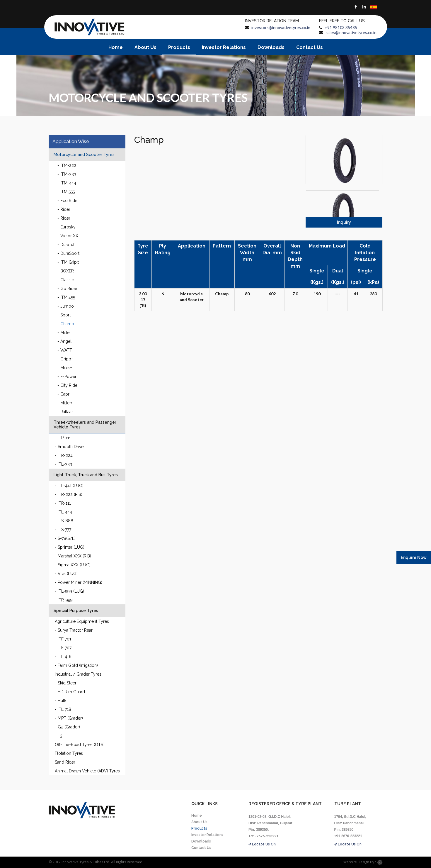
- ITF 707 (63, 648)
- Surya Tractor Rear (74, 630)
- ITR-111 (63, 438)
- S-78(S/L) (65, 538)
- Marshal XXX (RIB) (73, 556)
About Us (145, 47)
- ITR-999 (64, 600)
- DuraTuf (66, 245)
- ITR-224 (64, 455)
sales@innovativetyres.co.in (351, 32)
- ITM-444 (67, 183)
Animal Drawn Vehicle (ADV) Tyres (87, 771)
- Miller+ (65, 403)
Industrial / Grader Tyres (78, 674)
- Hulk (61, 701)
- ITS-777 (63, 530)
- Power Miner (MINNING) (79, 582)
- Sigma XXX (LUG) (73, 565)
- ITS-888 (64, 521)
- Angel (64, 341)
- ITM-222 (67, 165)
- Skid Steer (66, 683)
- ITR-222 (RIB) (69, 494)
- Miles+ (65, 368)
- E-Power (67, 377)
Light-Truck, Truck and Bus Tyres (86, 475)
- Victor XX (68, 236)
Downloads (271, 47)
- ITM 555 (66, 192)
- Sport (64, 315)
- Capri (64, 394)
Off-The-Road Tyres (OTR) (80, 745)
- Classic (66, 280)
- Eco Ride (67, 201)
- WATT (65, 350)
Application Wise (71, 141)
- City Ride (67, 385)
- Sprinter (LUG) (70, 547)
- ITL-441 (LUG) (69, 486)
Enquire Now (414, 557)
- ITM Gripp (68, 262)
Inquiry (344, 222)
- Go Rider (67, 289)
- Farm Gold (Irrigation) (76, 665)
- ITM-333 (67, 174)
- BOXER (66, 271)
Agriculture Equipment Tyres (82, 621)
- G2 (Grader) (67, 727)
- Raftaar (65, 412)
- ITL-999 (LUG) (69, 591)
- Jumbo (66, 306)
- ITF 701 (63, 639)
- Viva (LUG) (66, 574)
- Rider (64, 209)
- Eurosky (67, 227)
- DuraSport (68, 253)
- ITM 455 (66, 297)
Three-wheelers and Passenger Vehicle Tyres (85, 425)
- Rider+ (65, 218)
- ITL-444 (63, 512)
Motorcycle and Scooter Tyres (84, 155)
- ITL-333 (63, 464)
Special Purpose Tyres (76, 611)
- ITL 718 (63, 709)
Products (179, 47)
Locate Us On (262, 844)
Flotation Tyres (69, 753)
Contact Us (310, 47)
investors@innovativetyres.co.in (281, 27)
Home (116, 47)
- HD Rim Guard (70, 692)
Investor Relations (224, 47)
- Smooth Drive (69, 447)
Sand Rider (65, 762)
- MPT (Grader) (69, 718)
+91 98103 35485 (341, 27)
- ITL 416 (63, 657)
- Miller (64, 333)
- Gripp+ (65, 359)
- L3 (59, 736)
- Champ (66, 324)
